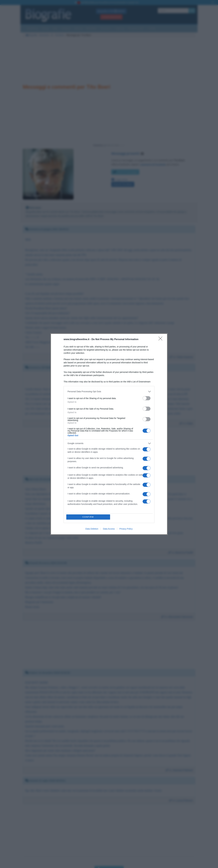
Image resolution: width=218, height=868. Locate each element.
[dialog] (109, 434)
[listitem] (109, 392)
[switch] (147, 398)
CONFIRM (88, 517)
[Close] (161, 340)
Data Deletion (92, 529)
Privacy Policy (126, 529)
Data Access (109, 529)
